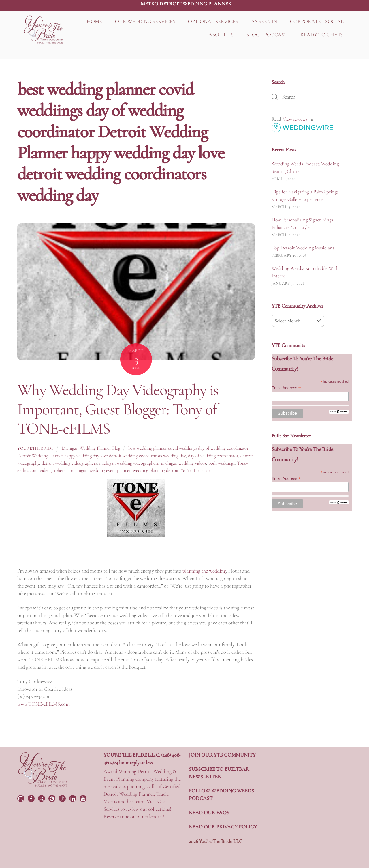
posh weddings (222, 463)
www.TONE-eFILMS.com (44, 704)
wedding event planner (110, 470)
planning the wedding (204, 571)
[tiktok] (63, 798)
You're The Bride (196, 470)
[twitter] (42, 798)
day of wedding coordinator (213, 456)
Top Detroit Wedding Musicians (303, 248)
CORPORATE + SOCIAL (317, 21)
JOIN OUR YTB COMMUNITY (222, 755)
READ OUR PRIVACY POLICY (223, 827)
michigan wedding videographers (129, 463)
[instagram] (21, 798)
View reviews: (295, 119)
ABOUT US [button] (221, 35)
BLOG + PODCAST (267, 35)
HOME (94, 21)
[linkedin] (73, 798)
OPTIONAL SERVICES (213, 21)
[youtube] (84, 798)
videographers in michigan (64, 470)
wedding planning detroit (156, 470)
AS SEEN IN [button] (264, 21)
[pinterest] (52, 798)
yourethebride (35, 448)
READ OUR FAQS (209, 813)
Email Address (286, 388)
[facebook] (32, 798)
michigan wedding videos (183, 463)
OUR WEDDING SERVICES (145, 21)
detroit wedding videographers (69, 463)
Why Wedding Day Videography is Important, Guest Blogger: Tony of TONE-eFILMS (118, 409)
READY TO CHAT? (321, 35)
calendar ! (154, 816)
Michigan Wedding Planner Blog (91, 448)
